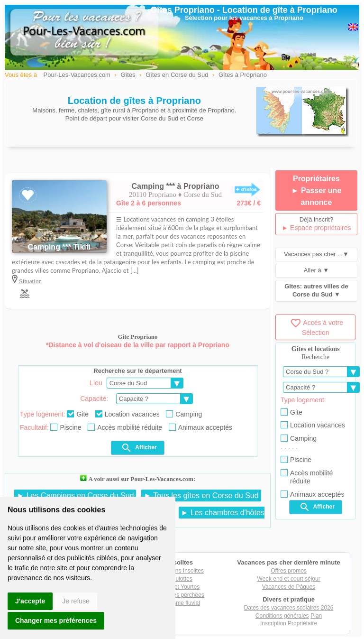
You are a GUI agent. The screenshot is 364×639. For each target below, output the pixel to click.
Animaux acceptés (200, 427)
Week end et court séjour (288, 579)
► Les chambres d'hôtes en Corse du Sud (186, 517)
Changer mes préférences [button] (56, 620)
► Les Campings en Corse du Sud (75, 495)
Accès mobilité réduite (125, 427)
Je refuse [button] (76, 601)
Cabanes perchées (180, 595)
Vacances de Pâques (289, 587)
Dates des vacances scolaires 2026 (289, 608)
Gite (78, 414)
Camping (184, 414)
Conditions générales (282, 616)
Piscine (66, 427)
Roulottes (180, 579)
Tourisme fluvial (180, 603)
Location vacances (127, 414)
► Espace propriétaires (316, 228)
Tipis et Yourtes (181, 587)
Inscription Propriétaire (289, 623)
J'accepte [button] (30, 601)
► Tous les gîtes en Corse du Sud (201, 495)
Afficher (139, 448)
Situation (30, 281)
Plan (316, 616)
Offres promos (289, 571)
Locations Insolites (180, 571)
